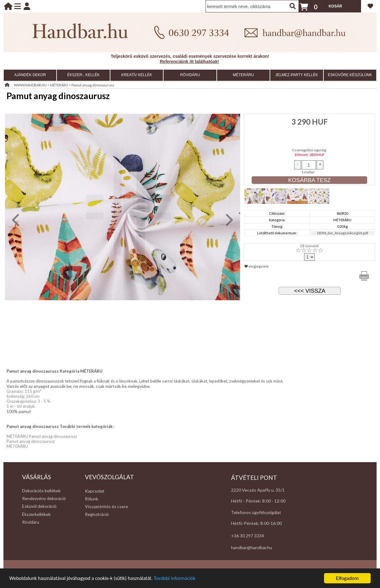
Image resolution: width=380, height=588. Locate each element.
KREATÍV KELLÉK (137, 75)
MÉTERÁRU (243, 75)
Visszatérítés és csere (107, 506)
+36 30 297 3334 (248, 536)
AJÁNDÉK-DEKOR (30, 75)
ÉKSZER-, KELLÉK (83, 75)
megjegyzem (257, 266)
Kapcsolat (95, 491)
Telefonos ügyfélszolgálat (256, 512)
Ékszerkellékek (36, 514)
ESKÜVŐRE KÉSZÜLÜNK (350, 75)
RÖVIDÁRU (190, 75)
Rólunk (92, 499)
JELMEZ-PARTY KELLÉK (297, 75)
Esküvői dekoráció (39, 506)
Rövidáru (31, 522)
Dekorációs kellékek (41, 491)
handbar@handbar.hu (252, 547)
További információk (181, 579)
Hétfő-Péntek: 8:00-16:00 (256, 523)
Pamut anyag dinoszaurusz (93, 85)
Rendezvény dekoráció (44, 498)
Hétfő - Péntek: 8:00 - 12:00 (258, 501)
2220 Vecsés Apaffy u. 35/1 (258, 490)
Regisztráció (97, 514)
